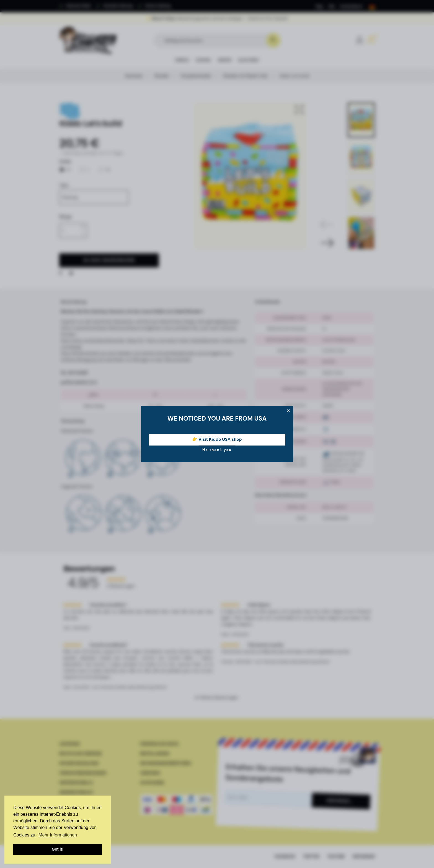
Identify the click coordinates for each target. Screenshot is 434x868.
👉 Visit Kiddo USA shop (217, 440)
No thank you (217, 450)
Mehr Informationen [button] (58, 835)
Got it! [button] (58, 849)
